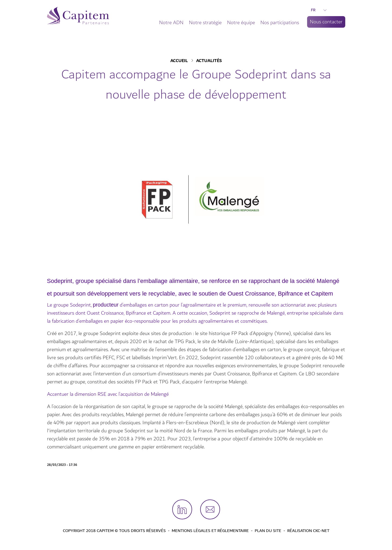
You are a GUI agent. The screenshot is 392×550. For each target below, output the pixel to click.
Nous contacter (326, 22)
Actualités (209, 61)
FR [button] (319, 10)
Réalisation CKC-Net (308, 531)
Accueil (179, 61)
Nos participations (280, 23)
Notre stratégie (205, 23)
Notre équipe (241, 23)
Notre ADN (171, 23)
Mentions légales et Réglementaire (210, 531)
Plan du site (268, 531)
